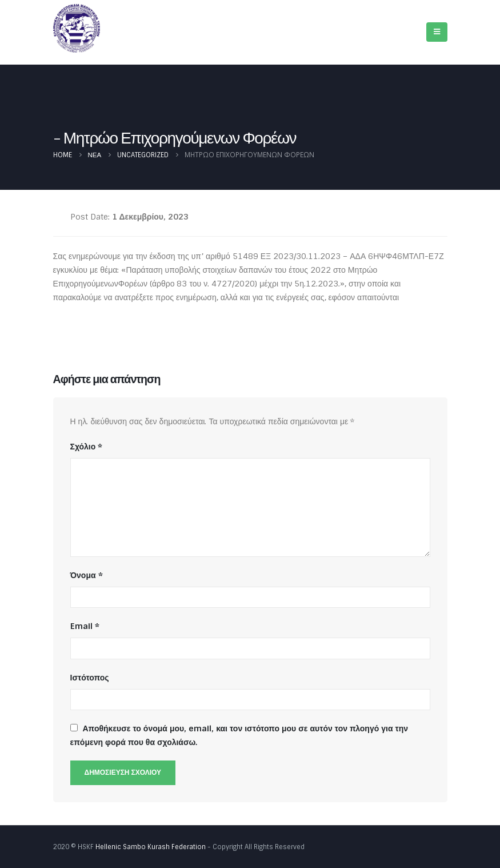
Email (85, 626)
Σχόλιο (87, 447)
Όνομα (87, 575)
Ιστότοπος (90, 678)
